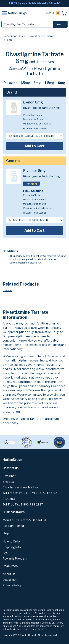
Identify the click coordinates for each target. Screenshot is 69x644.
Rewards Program (15, 559)
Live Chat (9, 476)
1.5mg (25, 83)
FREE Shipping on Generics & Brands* (35, 3)
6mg (62, 83)
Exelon (7, 290)
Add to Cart (34, 146)
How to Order (12, 541)
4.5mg (49, 83)
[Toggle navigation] (4, 13)
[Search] (27, 24)
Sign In (50, 13)
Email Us (8, 482)
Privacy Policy (12, 585)
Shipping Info (12, 547)
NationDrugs (17, 13)
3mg (37, 83)
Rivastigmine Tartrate (42, 36)
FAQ (6, 553)
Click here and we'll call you (21, 487)
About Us (9, 574)
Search (60, 24)
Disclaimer (10, 580)
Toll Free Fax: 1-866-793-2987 (23, 505)
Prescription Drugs (14, 36)
